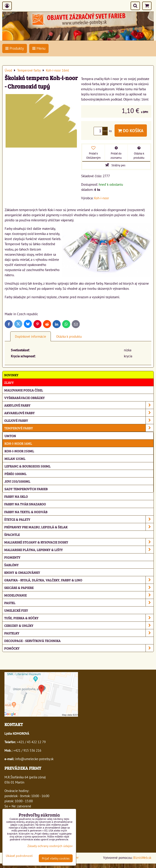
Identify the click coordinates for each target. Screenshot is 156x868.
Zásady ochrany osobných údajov (50, 846)
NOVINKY (11, 375)
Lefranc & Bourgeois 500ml (28, 466)
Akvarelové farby (79, 413)
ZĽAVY (9, 382)
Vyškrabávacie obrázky (25, 398)
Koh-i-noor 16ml (18, 443)
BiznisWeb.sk (142, 858)
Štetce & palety (79, 519)
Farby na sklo (16, 496)
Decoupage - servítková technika (32, 641)
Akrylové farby (79, 405)
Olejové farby (79, 420)
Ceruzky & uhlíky (79, 625)
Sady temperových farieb (26, 489)
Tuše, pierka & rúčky (79, 618)
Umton (10, 436)
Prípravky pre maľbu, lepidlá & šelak (79, 527)
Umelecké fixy (16, 610)
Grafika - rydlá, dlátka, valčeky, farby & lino (79, 580)
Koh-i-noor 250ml (19, 451)
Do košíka (131, 131)
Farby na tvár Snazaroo (25, 504)
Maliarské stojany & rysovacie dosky (79, 542)
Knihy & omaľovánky (22, 572)
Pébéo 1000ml (15, 474)
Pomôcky (79, 648)
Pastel (79, 603)
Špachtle (12, 534)
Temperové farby (79, 428)
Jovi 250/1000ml (17, 481)
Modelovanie (79, 595)
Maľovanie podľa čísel (24, 390)
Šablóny (11, 565)
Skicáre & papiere (79, 587)
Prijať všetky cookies (56, 858)
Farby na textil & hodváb (26, 512)
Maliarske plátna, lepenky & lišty (79, 550)
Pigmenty (12, 557)
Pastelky (79, 633)
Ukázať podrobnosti (19, 856)
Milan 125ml (15, 458)
